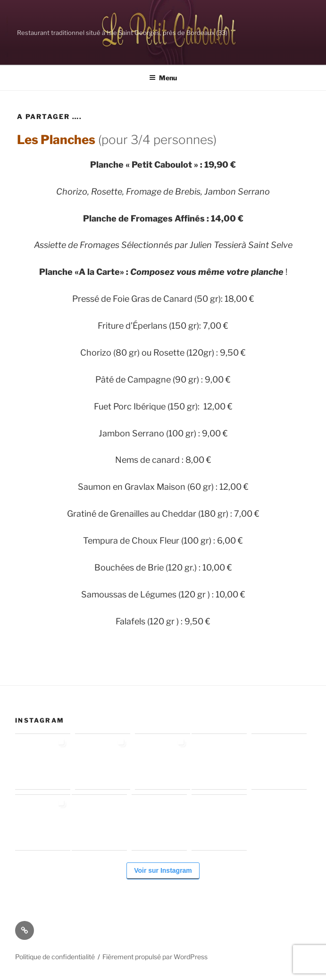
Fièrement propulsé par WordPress (155, 957)
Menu (163, 78)
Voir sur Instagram (163, 870)
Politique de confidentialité (55, 957)
